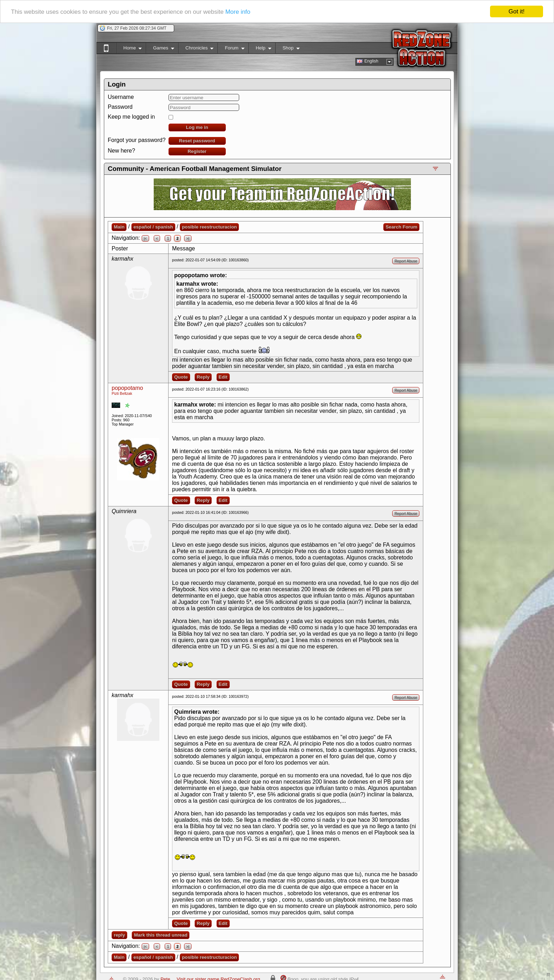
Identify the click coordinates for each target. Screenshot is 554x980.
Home (129, 49)
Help (260, 49)
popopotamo (127, 388)
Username (121, 97)
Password (120, 107)
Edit (223, 377)
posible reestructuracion (210, 227)
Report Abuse (406, 261)
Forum (231, 49)
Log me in (197, 127)
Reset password (197, 141)
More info (238, 12)
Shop (287, 49)
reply (119, 935)
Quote (181, 377)
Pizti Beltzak (122, 393)
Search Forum (401, 227)
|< (145, 238)
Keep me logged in (131, 117)
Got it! (516, 11)
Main (119, 227)
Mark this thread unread (161, 935)
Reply (203, 377)
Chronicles (196, 49)
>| (188, 238)
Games (160, 49)
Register (197, 151)
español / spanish (153, 227)
